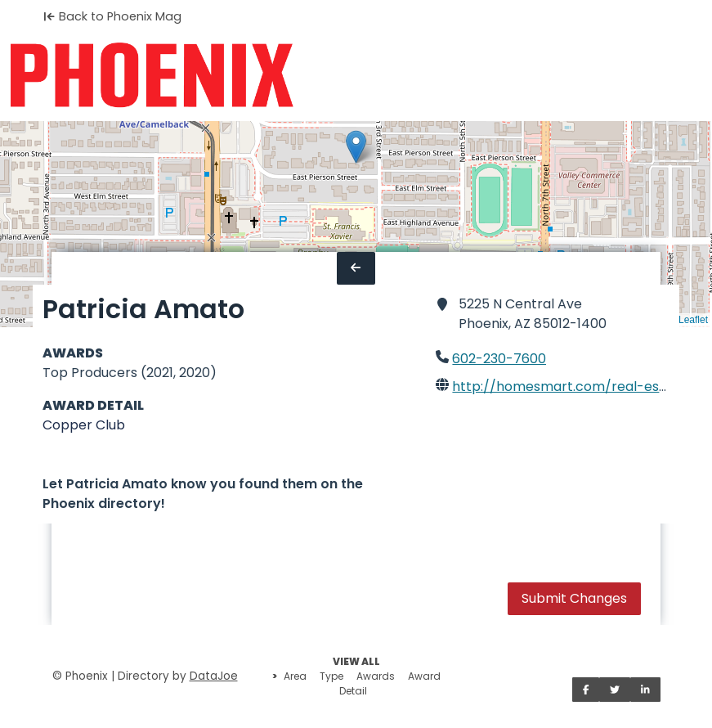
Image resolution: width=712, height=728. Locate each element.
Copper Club (84, 425)
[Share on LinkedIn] (645, 690)
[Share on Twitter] (615, 690)
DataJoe (214, 676)
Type (331, 676)
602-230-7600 (499, 359)
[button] (356, 147)
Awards (376, 676)
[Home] (152, 75)
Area (295, 676)
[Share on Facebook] (586, 690)
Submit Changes (574, 598)
